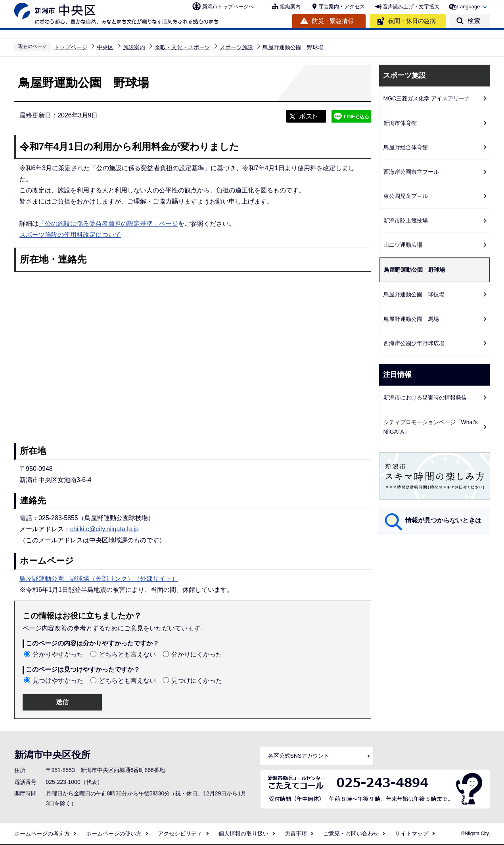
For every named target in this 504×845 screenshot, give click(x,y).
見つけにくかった (197, 681)
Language (469, 7)
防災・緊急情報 (333, 21)
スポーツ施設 (236, 47)
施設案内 (134, 47)
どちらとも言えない (127, 654)
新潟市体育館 (400, 123)
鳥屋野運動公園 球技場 (414, 294)
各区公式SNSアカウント (299, 756)
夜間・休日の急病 (412, 21)
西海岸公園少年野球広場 (414, 343)
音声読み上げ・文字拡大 (411, 7)
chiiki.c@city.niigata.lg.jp (104, 529)
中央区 (105, 47)
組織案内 (290, 7)
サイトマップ (412, 833)
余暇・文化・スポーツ (182, 47)
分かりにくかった (197, 654)
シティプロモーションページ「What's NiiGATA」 (431, 427)
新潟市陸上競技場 (406, 221)
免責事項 (296, 833)
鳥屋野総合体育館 (406, 147)
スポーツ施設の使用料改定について (70, 235)
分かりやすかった (58, 654)
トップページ (71, 47)
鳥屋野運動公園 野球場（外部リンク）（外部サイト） (99, 579)
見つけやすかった (58, 681)
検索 (474, 21)
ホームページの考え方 (42, 833)
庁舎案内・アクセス (342, 7)
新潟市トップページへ (228, 7)
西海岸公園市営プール (411, 172)
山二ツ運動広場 (403, 245)
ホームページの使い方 (114, 833)
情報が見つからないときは (443, 520)
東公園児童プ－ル (406, 196)
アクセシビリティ (180, 833)
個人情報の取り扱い (243, 833)
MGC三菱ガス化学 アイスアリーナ (427, 98)
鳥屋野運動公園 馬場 (411, 319)
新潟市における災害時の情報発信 (425, 398)
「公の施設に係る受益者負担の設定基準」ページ (108, 224)
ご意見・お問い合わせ (351, 833)
